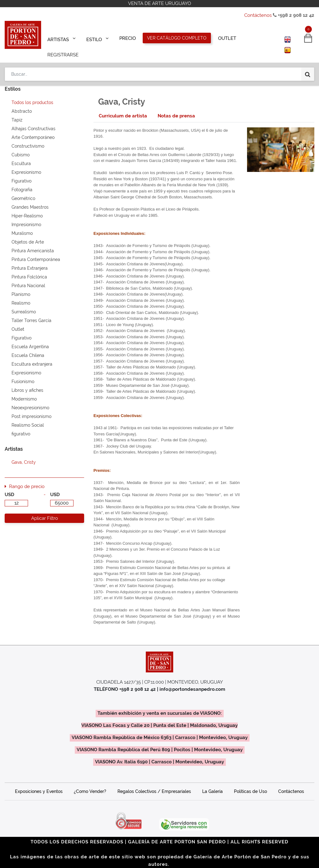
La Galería (212, 783)
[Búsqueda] (308, 57)
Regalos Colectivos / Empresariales (154, 783)
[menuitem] (126, 38)
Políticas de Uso (250, 783)
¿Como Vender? (90, 783)
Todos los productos (32, 94)
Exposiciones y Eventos (39, 783)
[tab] (123, 107)
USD (10, 486)
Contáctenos (258, 15)
